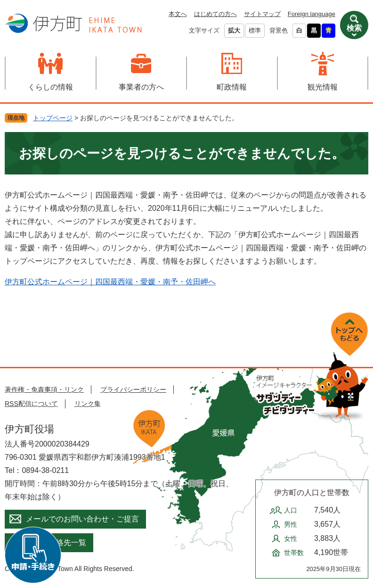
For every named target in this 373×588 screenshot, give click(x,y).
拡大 (234, 30)
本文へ (178, 14)
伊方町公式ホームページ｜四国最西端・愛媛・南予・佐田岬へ (110, 282)
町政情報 (232, 87)
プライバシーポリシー (133, 389)
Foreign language (312, 14)
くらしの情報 (50, 87)
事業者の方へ (141, 87)
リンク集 (88, 404)
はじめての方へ (215, 14)
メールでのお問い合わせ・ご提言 (82, 519)
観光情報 (323, 87)
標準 (255, 30)
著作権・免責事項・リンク (44, 389)
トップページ (53, 118)
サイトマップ (262, 14)
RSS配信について (31, 404)
